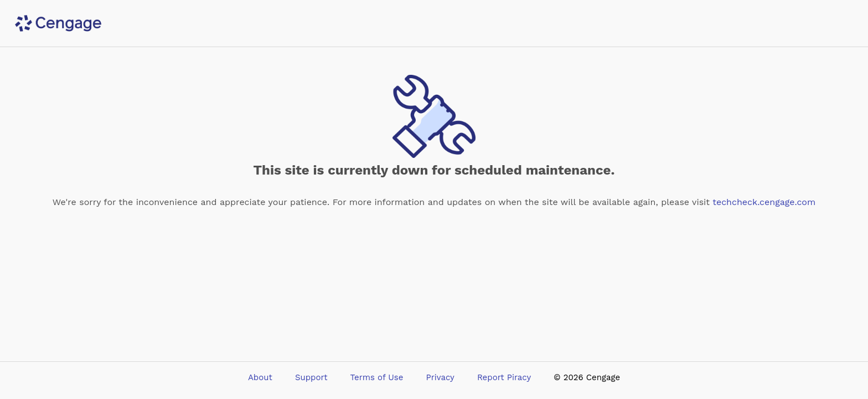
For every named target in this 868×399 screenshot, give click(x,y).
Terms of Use (377, 377)
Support (311, 377)
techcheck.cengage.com (764, 202)
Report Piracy (504, 377)
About (260, 377)
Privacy (440, 377)
